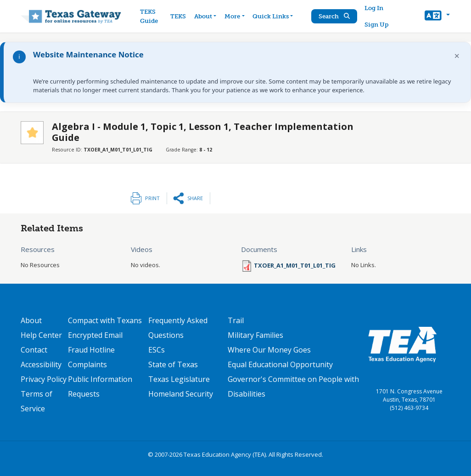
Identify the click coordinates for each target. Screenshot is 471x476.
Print (152, 198)
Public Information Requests (100, 386)
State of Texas (173, 364)
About (31, 320)
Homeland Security (181, 394)
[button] (437, 17)
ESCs (157, 350)
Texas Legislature (179, 379)
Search (334, 16)
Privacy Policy (44, 379)
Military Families (255, 335)
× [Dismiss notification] (457, 56)
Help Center (41, 335)
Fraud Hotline (91, 350)
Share (195, 198)
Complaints (87, 364)
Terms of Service (36, 401)
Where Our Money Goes (269, 350)
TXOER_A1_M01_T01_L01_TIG (295, 265)
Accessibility (41, 364)
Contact (34, 350)
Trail (236, 320)
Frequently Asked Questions (178, 328)
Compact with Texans (105, 320)
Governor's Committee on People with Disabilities (293, 386)
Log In (374, 8)
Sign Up (376, 25)
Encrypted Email (95, 335)
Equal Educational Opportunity (280, 364)
